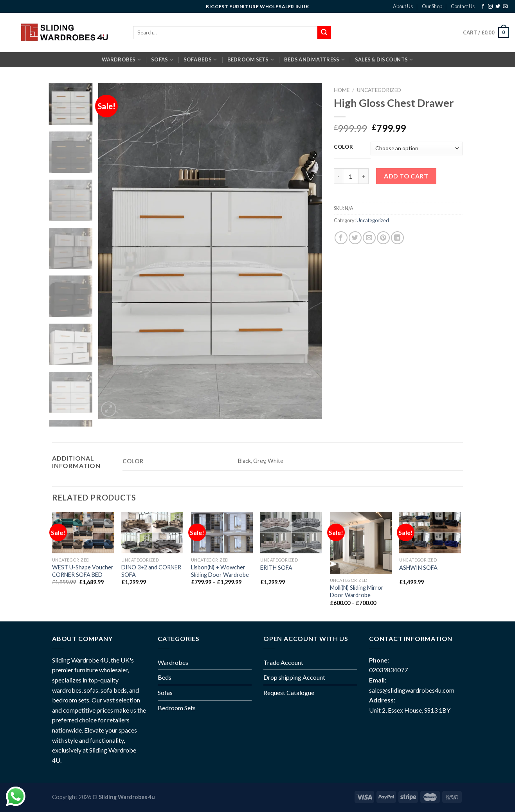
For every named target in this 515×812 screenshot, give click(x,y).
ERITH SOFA (276, 568)
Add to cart (406, 176)
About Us (403, 6)
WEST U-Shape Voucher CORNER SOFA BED (83, 571)
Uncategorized (379, 90)
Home (342, 90)
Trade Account (283, 662)
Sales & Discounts (384, 60)
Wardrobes (121, 60)
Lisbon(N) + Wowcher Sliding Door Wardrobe (220, 571)
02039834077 (388, 670)
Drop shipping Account (294, 677)
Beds (165, 677)
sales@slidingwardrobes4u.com (412, 690)
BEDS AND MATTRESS (314, 60)
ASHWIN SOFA (418, 568)
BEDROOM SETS (251, 60)
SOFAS (162, 60)
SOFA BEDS (200, 60)
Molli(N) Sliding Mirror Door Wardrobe (357, 591)
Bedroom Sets (177, 708)
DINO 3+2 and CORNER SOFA (151, 571)
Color (344, 147)
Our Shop (432, 6)
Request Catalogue (289, 692)
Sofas (165, 692)
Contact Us (463, 6)
